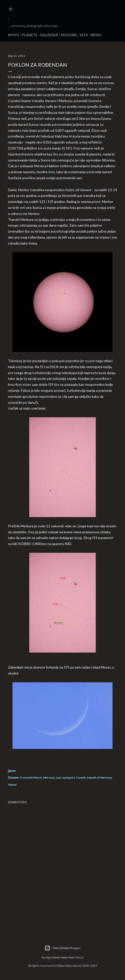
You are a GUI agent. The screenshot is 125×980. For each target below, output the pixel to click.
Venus (12, 784)
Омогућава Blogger (62, 948)
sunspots (68, 777)
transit (81, 777)
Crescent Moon (31, 777)
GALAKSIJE (49, 35)
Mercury (49, 777)
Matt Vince (76, 957)
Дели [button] (12, 771)
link (51, 172)
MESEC (96, 35)
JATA (84, 35)
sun (58, 777)
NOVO (14, 35)
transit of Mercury (99, 777)
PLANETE (30, 35)
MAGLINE (69, 35)
